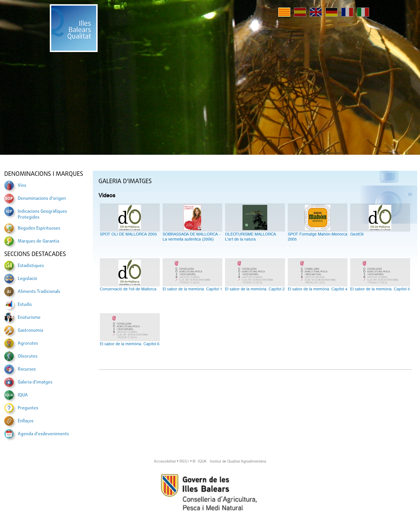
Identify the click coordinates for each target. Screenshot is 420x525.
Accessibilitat (165, 461)
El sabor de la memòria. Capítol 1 (192, 289)
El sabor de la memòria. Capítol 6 (130, 344)
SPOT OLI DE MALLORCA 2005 (128, 234)
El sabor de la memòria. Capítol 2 (255, 289)
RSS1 (184, 461)
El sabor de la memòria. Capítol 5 (380, 289)
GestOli (357, 234)
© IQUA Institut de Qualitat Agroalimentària (229, 461)
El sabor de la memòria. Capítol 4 (318, 289)
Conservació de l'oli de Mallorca (128, 289)
